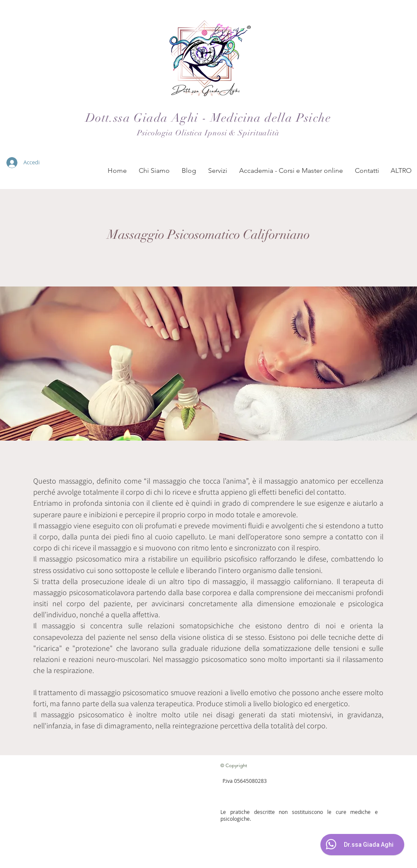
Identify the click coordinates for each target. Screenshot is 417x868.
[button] (154, 171)
